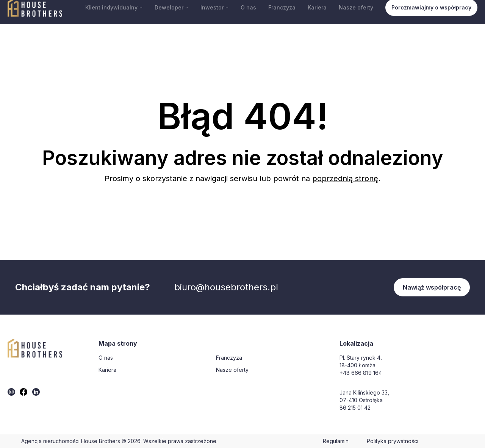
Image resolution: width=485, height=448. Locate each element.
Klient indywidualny (114, 7)
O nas (248, 7)
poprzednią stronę (345, 179)
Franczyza (282, 7)
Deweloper (171, 7)
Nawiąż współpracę (432, 287)
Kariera (317, 7)
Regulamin (336, 441)
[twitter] (11, 392)
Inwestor (214, 7)
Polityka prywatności (393, 441)
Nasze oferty (356, 7)
